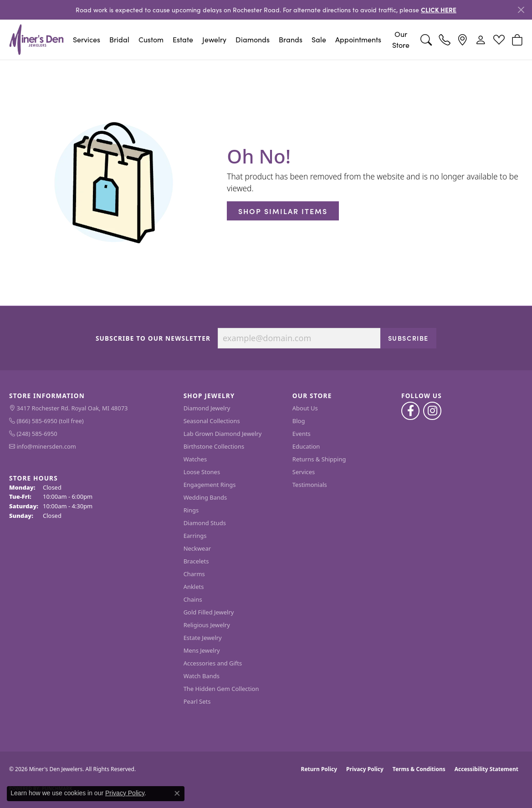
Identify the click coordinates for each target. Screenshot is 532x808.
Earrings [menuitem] (195, 536)
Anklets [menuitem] (194, 587)
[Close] (521, 10)
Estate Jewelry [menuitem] (203, 638)
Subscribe (408, 338)
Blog (299, 421)
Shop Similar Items (283, 211)
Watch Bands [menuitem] (202, 676)
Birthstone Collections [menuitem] (214, 446)
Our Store (401, 39)
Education (306, 446)
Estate (183, 39)
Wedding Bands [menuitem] (205, 497)
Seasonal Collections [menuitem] (212, 421)
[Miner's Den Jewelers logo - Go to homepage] (36, 39)
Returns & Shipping (319, 459)
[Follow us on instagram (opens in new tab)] (432, 411)
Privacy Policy (365, 769)
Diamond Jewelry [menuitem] (207, 408)
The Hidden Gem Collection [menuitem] (221, 689)
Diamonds (253, 39)
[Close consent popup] (177, 793)
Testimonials (310, 485)
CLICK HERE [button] (439, 10)
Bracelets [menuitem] (196, 561)
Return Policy (319, 769)
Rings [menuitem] (191, 510)
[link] (444, 40)
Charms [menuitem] (194, 574)
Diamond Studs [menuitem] (205, 523)
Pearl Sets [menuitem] (197, 701)
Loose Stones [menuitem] (202, 472)
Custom (151, 39)
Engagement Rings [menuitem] (210, 485)
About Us (305, 408)
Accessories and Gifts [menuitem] (213, 663)
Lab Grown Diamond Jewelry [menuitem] (223, 434)
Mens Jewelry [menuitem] (202, 650)
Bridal (119, 39)
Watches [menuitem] (195, 459)
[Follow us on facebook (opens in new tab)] (410, 411)
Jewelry (214, 39)
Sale (319, 39)
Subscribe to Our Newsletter (153, 338)
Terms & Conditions (419, 769)
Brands (291, 39)
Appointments (358, 39)
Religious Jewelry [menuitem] (207, 625)
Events (302, 434)
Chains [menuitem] (193, 599)
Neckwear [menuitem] (197, 548)
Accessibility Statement (486, 769)
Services (87, 39)
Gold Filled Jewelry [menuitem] (209, 612)
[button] (426, 40)
